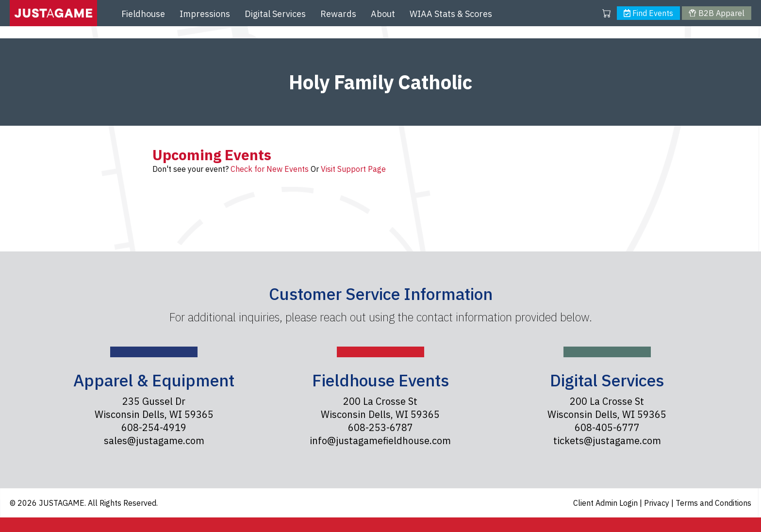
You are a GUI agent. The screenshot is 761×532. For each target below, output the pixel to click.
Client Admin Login (606, 503)
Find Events (648, 13)
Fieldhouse (143, 14)
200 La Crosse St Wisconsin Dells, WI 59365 (380, 408)
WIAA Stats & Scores (451, 14)
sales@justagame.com (154, 441)
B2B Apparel (716, 13)
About (383, 14)
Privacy (658, 503)
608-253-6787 (380, 427)
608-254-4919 (154, 427)
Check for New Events (270, 169)
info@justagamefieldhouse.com (380, 441)
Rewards (338, 14)
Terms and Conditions (713, 503)
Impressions (205, 14)
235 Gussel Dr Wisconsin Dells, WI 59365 (154, 408)
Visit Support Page (353, 169)
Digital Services (275, 14)
